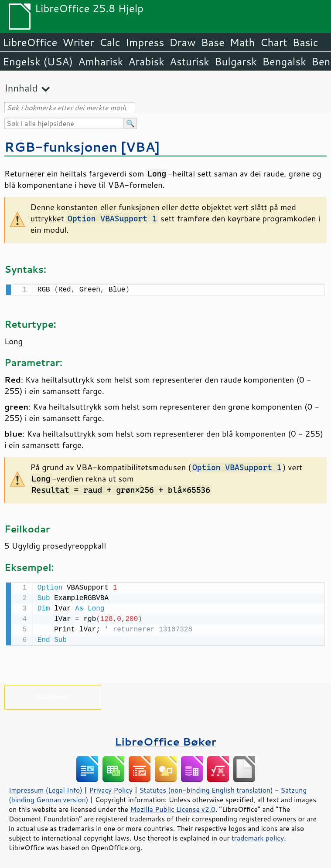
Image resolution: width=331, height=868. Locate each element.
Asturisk (189, 61)
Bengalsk (284, 61)
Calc (110, 42)
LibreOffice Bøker (166, 740)
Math (242, 42)
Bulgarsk (236, 61)
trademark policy (258, 836)
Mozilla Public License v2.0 (173, 807)
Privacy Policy (111, 788)
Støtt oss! (53, 694)
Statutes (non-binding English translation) (206, 788)
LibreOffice (30, 42)
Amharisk (101, 61)
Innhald (21, 88)
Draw (182, 42)
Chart (273, 42)
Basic (305, 42)
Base (213, 42)
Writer (78, 42)
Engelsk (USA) (38, 61)
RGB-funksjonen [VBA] (82, 147)
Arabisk (146, 61)
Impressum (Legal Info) (46, 788)
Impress (145, 42)
